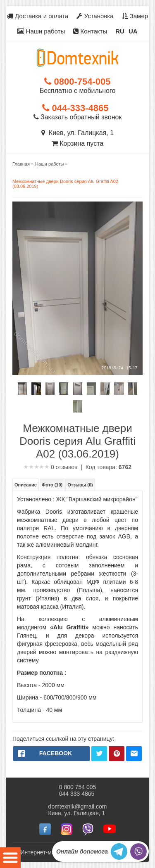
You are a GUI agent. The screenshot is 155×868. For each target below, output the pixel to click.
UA (133, 31)
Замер (135, 16)
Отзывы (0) (80, 485)
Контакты (90, 31)
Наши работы (41, 31)
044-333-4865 (75, 108)
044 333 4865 (77, 794)
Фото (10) (52, 485)
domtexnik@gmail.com (78, 806)
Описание (26, 485)
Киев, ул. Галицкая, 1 (77, 133)
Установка (95, 16)
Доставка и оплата (38, 16)
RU (120, 31)
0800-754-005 (77, 82)
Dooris (54, 512)
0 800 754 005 (78, 787)
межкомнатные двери (48, 520)
